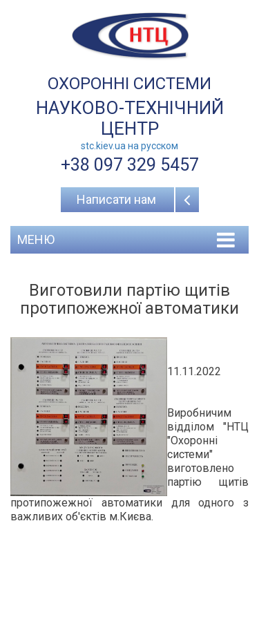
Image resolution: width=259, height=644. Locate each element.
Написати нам (116, 199)
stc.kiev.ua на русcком (129, 146)
